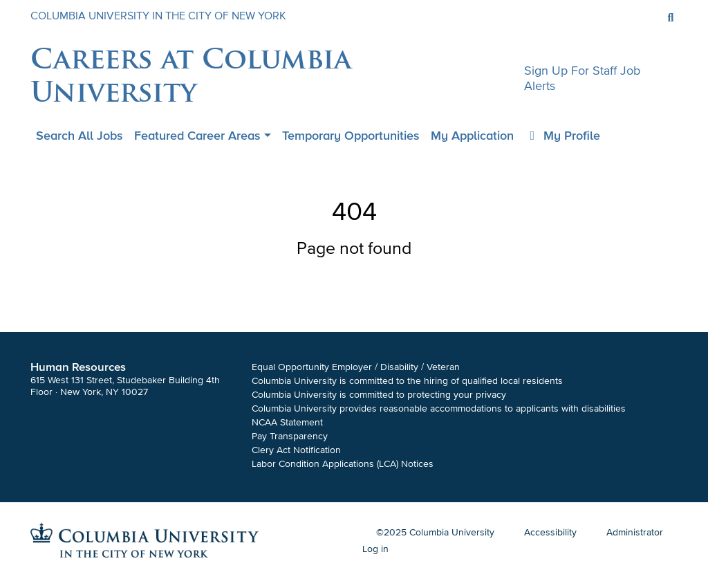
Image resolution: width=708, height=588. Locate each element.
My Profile (563, 136)
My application (472, 136)
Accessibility (550, 532)
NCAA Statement (287, 422)
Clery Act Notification (296, 450)
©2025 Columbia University (435, 532)
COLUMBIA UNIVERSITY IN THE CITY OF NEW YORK (158, 16)
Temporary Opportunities (351, 136)
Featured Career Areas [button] (197, 136)
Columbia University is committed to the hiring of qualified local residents (407, 381)
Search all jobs (80, 136)
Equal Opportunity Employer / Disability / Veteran (356, 367)
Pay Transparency (290, 436)
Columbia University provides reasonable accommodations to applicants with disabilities (439, 408)
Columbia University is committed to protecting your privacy (379, 395)
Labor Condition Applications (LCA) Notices (343, 464)
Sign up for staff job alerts (582, 78)
